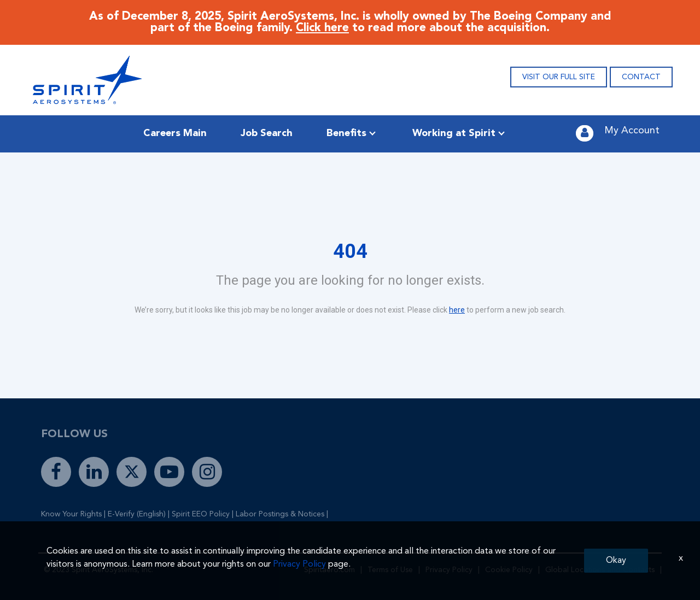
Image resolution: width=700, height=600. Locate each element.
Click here (322, 28)
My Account (632, 131)
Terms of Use (390, 570)
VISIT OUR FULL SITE (559, 77)
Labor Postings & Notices (280, 514)
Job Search (267, 133)
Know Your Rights (71, 514)
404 (350, 251)
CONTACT (641, 77)
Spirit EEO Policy (201, 514)
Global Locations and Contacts (600, 570)
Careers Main (175, 133)
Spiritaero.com (329, 570)
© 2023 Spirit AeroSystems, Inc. (98, 570)
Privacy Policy (449, 570)
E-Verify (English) (137, 514)
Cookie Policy (509, 570)
